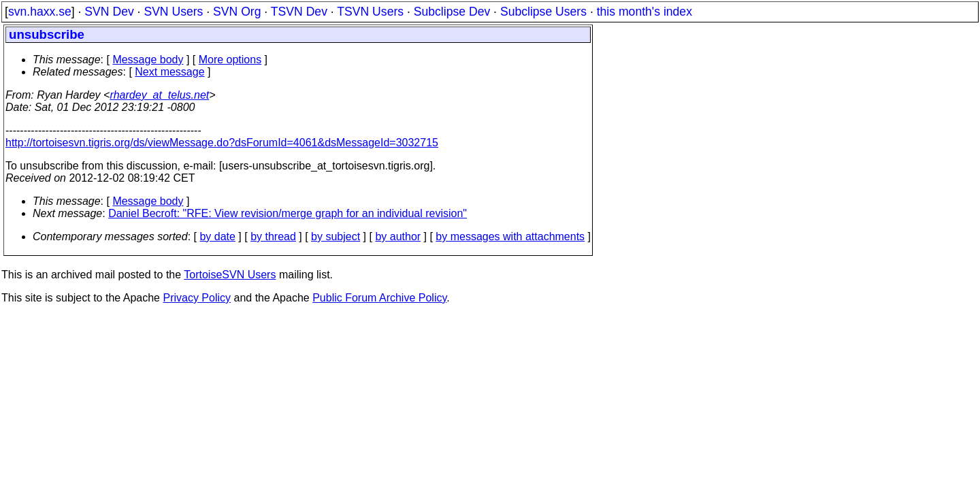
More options (230, 60)
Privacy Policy (197, 298)
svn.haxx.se (40, 12)
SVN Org (237, 12)
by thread (273, 236)
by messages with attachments (510, 236)
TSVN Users (370, 12)
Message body (148, 60)
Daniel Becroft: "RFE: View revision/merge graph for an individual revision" (288, 213)
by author (398, 236)
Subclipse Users (543, 12)
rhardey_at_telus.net (159, 95)
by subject (336, 236)
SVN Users (173, 12)
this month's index (644, 12)
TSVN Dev (299, 12)
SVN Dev (109, 12)
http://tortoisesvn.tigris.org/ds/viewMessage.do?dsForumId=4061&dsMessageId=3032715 (222, 143)
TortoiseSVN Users (230, 275)
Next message (169, 72)
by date (217, 236)
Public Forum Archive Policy (379, 298)
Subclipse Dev (452, 12)
